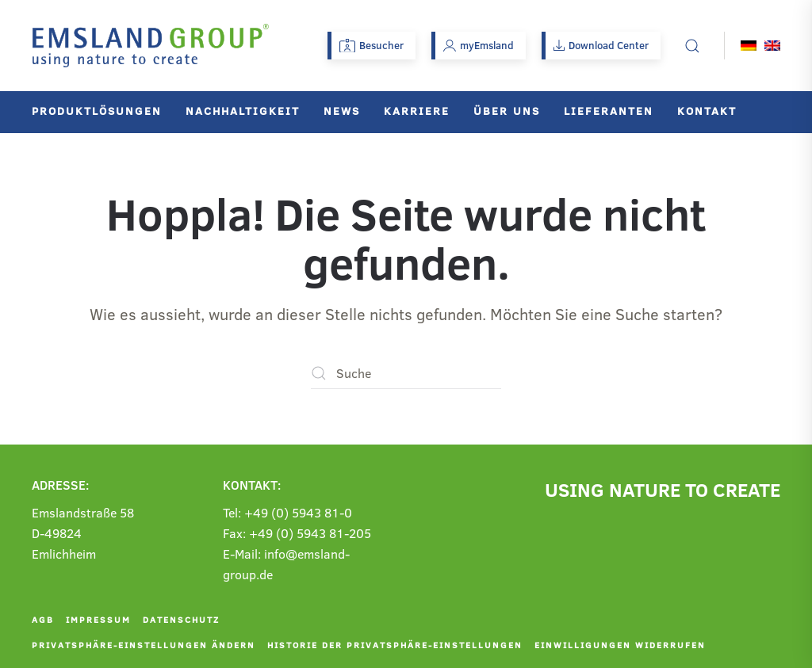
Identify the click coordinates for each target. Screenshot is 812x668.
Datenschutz (181, 619)
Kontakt (707, 111)
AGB (43, 619)
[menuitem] (749, 46)
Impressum (98, 619)
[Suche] (406, 373)
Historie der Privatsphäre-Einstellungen (395, 645)
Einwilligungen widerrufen (620, 645)
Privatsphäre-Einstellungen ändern (144, 645)
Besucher (372, 45)
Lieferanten (609, 111)
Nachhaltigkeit (243, 111)
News (342, 111)
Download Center (601, 45)
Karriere (417, 111)
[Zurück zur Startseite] (151, 46)
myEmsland (479, 45)
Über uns (507, 111)
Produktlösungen (97, 111)
